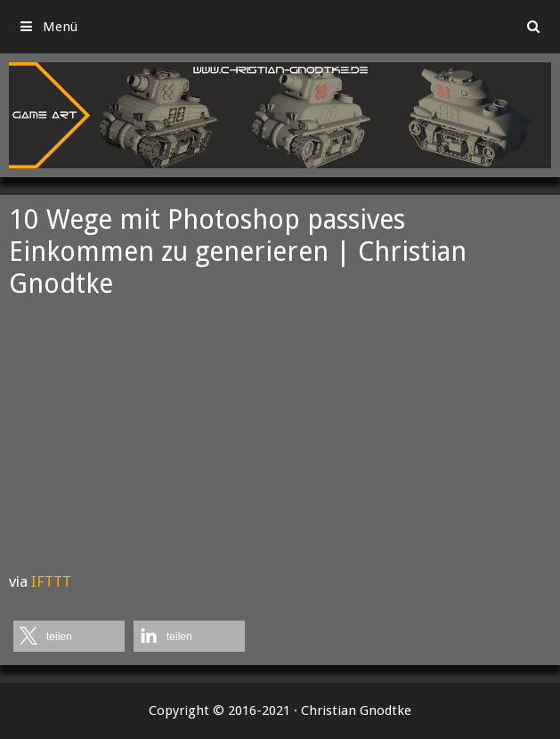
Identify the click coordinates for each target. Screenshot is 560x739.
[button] (69, 636)
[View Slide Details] (280, 115)
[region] (280, 115)
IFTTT (51, 581)
